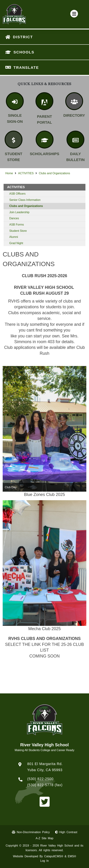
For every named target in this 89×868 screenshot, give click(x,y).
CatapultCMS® (54, 856)
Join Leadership (19, 212)
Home (9, 173)
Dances (14, 218)
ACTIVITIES (26, 173)
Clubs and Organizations (54, 173)
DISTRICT (23, 37)
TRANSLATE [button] (26, 67)
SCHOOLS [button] (24, 52)
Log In (44, 861)
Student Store (18, 231)
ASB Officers (17, 194)
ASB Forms (17, 225)
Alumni (14, 237)
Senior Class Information (25, 200)
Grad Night (16, 243)
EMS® (72, 856)
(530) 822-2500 (40, 779)
